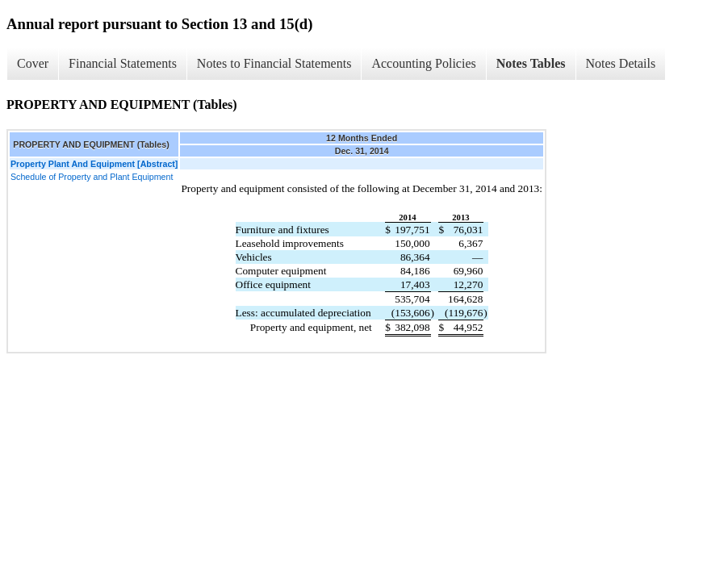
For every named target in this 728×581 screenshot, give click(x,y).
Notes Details (621, 63)
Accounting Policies (423, 63)
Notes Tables (531, 63)
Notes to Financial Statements (274, 63)
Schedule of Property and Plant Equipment (92, 177)
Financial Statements (123, 63)
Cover (33, 63)
